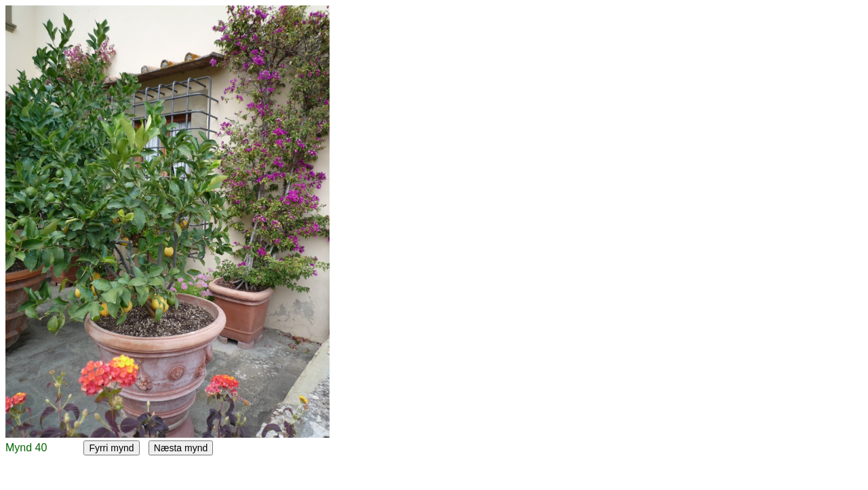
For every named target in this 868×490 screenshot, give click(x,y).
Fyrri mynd (111, 448)
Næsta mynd (181, 448)
